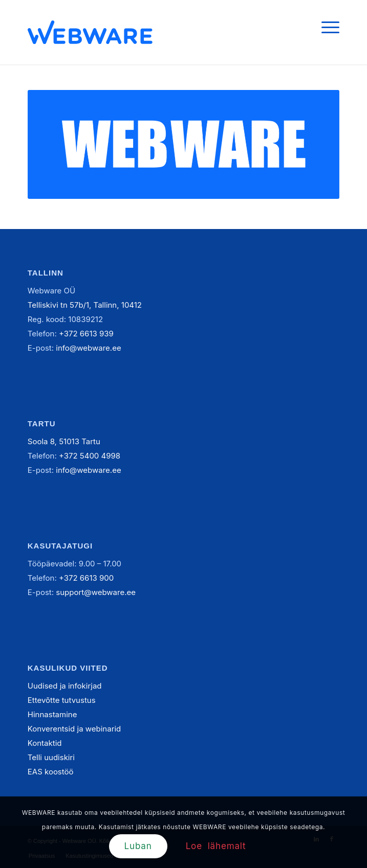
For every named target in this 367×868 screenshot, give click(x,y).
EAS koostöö (51, 772)
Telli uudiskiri (51, 757)
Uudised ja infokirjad (65, 686)
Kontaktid (45, 743)
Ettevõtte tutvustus (62, 700)
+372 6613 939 (86, 334)
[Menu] (325, 27)
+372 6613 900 (86, 578)
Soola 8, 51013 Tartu (64, 441)
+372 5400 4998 (90, 456)
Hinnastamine (52, 714)
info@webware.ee (88, 348)
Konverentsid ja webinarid (74, 729)
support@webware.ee (96, 592)
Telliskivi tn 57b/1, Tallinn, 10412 (85, 305)
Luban (138, 846)
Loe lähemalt (216, 846)
